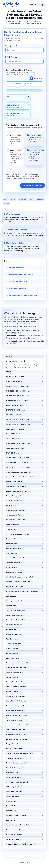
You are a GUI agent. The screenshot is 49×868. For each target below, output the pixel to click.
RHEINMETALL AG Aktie (14, 501)
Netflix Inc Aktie (11, 539)
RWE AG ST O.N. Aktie (14, 434)
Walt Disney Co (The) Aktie (15, 787)
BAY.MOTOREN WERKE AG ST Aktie (18, 396)
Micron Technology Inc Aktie (16, 620)
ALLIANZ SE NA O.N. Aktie (15, 377)
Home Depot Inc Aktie (13, 777)
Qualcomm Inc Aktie (13, 563)
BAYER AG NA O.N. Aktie (14, 415)
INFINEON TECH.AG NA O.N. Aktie (18, 420)
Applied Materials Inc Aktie (15, 615)
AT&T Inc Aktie (11, 820)
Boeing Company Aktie (14, 835)
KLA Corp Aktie (11, 629)
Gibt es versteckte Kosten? (17, 289)
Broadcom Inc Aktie (13, 567)
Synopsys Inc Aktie (13, 658)
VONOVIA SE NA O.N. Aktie (15, 448)
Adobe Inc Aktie (11, 544)
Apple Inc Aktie (11, 505)
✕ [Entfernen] (28, 97)
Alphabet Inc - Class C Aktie (16, 520)
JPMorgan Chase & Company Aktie (18, 725)
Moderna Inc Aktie (12, 649)
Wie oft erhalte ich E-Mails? (17, 282)
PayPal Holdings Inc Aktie (15, 548)
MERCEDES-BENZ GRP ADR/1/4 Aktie (19, 391)
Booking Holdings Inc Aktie (15, 601)
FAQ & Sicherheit (39, 856)
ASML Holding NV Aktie (14, 720)
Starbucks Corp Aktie (13, 634)
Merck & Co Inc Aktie (13, 806)
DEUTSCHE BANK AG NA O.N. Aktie (18, 424)
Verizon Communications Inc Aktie (18, 825)
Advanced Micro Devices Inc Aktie (18, 558)
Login (42, 5)
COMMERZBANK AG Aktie (15, 429)
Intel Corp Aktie (11, 553)
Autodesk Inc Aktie (13, 653)
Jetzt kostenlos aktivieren (32, 185)
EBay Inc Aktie (11, 596)
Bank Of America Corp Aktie (16, 730)
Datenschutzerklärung (27, 178)
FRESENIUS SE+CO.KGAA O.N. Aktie (18, 472)
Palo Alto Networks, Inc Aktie (16, 687)
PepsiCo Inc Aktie (12, 639)
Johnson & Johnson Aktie (15, 758)
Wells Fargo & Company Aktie (16, 734)
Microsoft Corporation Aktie (16, 510)
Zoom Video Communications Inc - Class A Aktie (23, 591)
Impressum (9, 856)
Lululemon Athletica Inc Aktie (16, 696)
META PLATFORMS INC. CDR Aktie (18, 534)
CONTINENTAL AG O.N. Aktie (16, 486)
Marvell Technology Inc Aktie (16, 706)
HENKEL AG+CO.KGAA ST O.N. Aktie (19, 467)
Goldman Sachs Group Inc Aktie (17, 739)
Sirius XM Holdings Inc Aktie (16, 711)
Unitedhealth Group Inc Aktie (16, 815)
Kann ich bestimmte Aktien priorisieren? (22, 296)
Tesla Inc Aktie (11, 529)
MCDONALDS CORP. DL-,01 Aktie (17, 782)
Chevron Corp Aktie (13, 796)
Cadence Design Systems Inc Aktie (18, 663)
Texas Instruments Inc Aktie (16, 610)
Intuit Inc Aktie (11, 606)
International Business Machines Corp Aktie (21, 844)
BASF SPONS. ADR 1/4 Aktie (16, 410)
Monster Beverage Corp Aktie (16, 668)
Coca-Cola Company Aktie (15, 768)
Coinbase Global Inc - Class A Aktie (18, 582)
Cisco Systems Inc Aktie (14, 572)
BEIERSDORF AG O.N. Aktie (15, 482)
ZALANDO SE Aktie (13, 453)
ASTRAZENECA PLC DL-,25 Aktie (17, 715)
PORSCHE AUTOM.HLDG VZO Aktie (18, 443)
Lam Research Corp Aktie (15, 625)
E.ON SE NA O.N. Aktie (14, 439)
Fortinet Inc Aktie (12, 691)
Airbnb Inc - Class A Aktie (15, 587)
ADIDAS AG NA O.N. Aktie (15, 405)
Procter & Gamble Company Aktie (17, 763)
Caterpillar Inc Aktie (13, 839)
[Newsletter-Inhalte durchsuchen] (25, 84)
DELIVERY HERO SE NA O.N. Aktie (18, 458)
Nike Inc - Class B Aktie (14, 830)
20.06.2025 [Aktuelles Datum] (33, 5)
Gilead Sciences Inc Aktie (15, 672)
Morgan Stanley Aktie (13, 744)
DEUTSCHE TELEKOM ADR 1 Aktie (18, 386)
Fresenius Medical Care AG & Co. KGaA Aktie (21, 477)
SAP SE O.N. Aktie (12, 372)
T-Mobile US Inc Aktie (13, 644)
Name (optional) (11, 46)
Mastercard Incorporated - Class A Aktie (20, 753)
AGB (30, 856)
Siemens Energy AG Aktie (15, 496)
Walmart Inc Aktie (12, 773)
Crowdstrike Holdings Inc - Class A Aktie (20, 577)
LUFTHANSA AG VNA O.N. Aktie (17, 463)
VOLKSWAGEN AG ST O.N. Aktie (17, 401)
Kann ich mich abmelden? (17, 268)
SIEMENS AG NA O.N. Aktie (15, 382)
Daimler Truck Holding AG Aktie (17, 491)
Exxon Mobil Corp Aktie (14, 792)
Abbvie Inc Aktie (12, 811)
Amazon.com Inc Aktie (14, 515)
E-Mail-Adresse (11, 57)
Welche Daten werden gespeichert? (20, 275)
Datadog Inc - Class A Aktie (15, 682)
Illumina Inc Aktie (12, 677)
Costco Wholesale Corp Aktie (16, 701)
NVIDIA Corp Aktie (12, 525)
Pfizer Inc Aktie (11, 801)
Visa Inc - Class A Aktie (14, 749)
